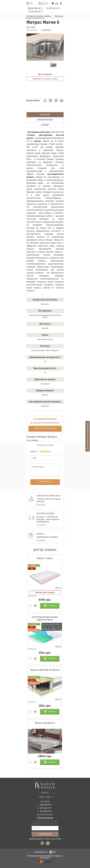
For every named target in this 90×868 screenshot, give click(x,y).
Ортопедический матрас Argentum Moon (45, 618)
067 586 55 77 (46, 811)
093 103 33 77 (46, 808)
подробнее (45, 406)
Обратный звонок (45, 818)
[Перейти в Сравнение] (57, 3)
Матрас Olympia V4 (45, 723)
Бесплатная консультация (88, 436)
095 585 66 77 (46, 805)
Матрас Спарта (45, 558)
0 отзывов (46, 30)
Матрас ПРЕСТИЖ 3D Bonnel (45, 670)
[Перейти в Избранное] (53, 3)
